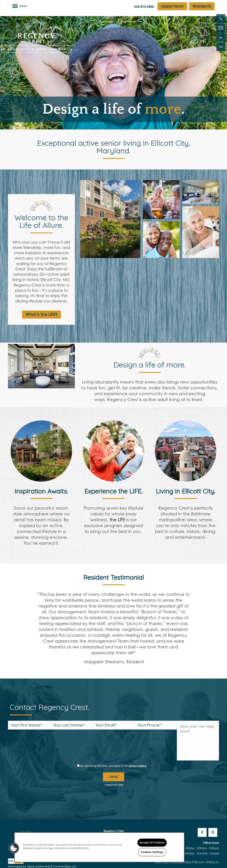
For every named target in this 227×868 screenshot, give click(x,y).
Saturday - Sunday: (195, 826)
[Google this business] (213, 805)
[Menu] (20, 6)
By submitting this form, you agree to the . (114, 738)
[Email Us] (221, 28)
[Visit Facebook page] (202, 805)
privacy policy (137, 738)
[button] (172, 6)
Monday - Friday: (184, 820)
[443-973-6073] (221, 19)
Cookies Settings (152, 852)
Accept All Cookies (152, 843)
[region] (99, 847)
